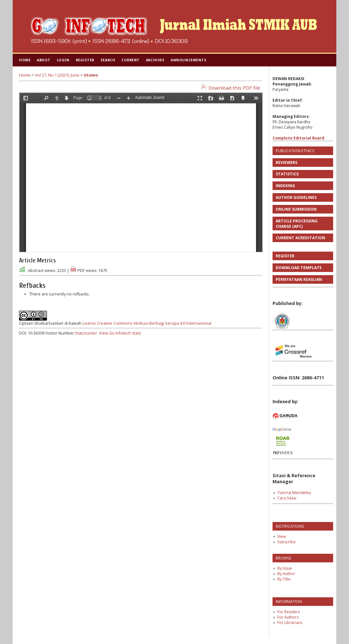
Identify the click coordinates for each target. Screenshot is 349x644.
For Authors (288, 617)
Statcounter (86, 333)
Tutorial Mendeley (294, 493)
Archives (155, 60)
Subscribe (286, 542)
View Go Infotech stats (120, 333)
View (282, 536)
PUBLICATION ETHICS (295, 151)
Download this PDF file (234, 88)
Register (85, 60)
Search (108, 60)
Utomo (91, 75)
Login (63, 60)
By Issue (285, 568)
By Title (284, 579)
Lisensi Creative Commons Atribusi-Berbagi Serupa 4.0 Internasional (147, 323)
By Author (286, 574)
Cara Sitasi (287, 498)
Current (131, 60)
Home (25, 60)
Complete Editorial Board (298, 138)
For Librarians (290, 623)
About (44, 60)
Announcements (188, 60)
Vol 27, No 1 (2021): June (57, 75)
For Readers (289, 612)
